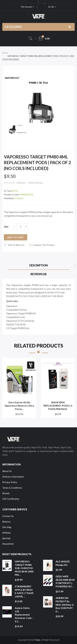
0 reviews (21, 183)
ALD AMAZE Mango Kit (63, 563)
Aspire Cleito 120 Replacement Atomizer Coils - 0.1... (24, 615)
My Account (28, 7)
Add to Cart (16, 237)
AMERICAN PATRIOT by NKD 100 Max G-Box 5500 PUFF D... (65, 605)
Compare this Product (44, 245)
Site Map (7, 527)
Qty (6, 226)
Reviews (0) (38, 274)
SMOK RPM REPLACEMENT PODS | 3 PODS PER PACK (58, 406)
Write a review (36, 183)
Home (5, 53)
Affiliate (7, 533)
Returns (6, 522)
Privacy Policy (10, 482)
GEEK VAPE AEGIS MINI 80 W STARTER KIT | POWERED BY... (65, 581)
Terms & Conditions (12, 488)
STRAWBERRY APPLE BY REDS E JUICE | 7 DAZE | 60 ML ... (24, 591)
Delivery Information (13, 477)
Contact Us (8, 516)
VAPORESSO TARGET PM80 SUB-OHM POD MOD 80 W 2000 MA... (24, 568)
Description (39, 265)
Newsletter (8, 544)
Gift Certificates (11, 499)
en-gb (52, 7)
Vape (38, 640)
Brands (6, 493)
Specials (6, 538)
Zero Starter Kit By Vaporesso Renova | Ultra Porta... (19, 406)
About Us (7, 471)
